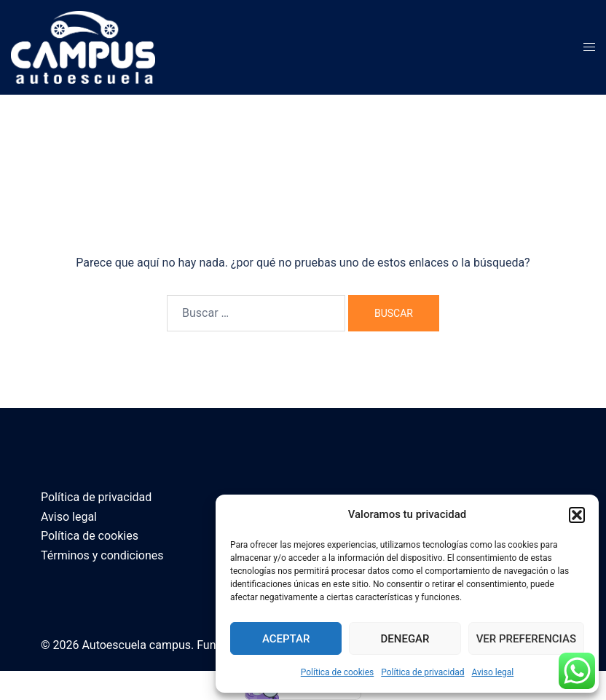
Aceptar (286, 639)
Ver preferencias (526, 639)
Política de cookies (338, 672)
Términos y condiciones (102, 555)
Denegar (405, 639)
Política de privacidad (422, 672)
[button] (577, 515)
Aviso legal (492, 672)
